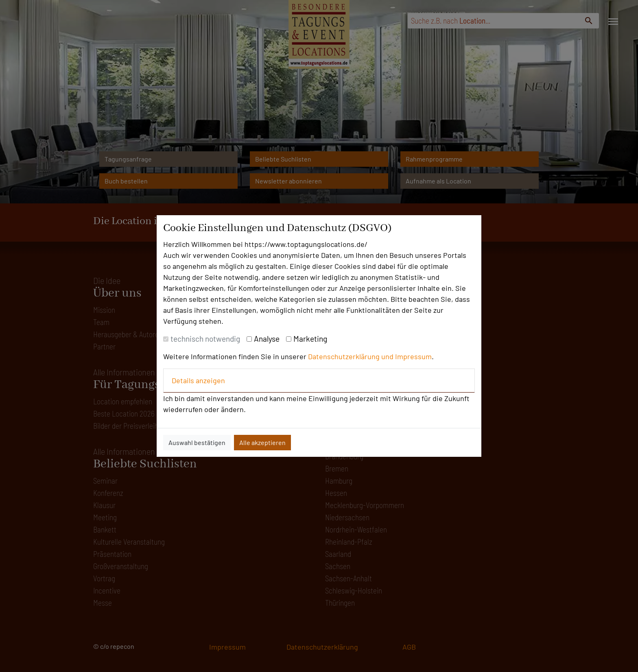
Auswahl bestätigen (197, 442)
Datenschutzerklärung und (352, 356)
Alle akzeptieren (262, 442)
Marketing (310, 339)
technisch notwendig (205, 339)
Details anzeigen (198, 380)
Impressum (413, 356)
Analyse (267, 339)
